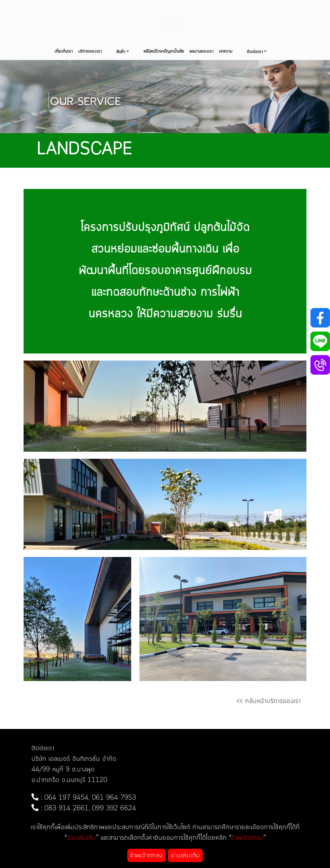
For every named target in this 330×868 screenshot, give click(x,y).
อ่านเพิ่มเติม (185, 855)
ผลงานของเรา (201, 51)
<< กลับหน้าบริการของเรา (269, 701)
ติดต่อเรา (255, 52)
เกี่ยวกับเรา (64, 51)
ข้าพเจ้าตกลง (146, 855)
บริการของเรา (90, 51)
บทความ (225, 51)
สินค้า (121, 52)
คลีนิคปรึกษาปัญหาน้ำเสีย (164, 51)
